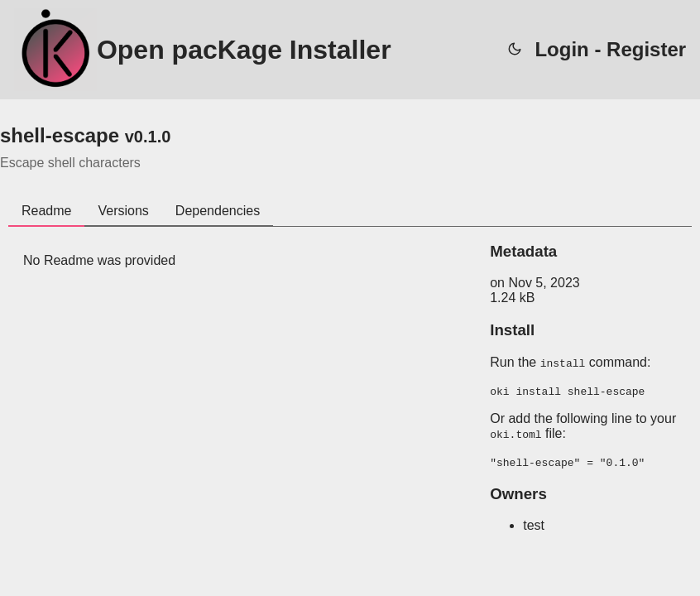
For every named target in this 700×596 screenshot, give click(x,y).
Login (561, 49)
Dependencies (218, 211)
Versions (123, 211)
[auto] (515, 50)
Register (646, 49)
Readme (46, 211)
